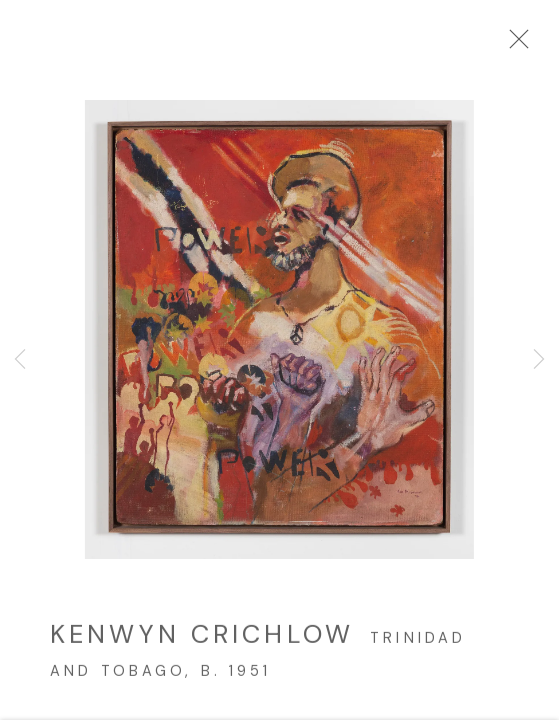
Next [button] (539, 360)
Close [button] (514, 45)
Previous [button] (20, 360)
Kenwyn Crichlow (202, 639)
